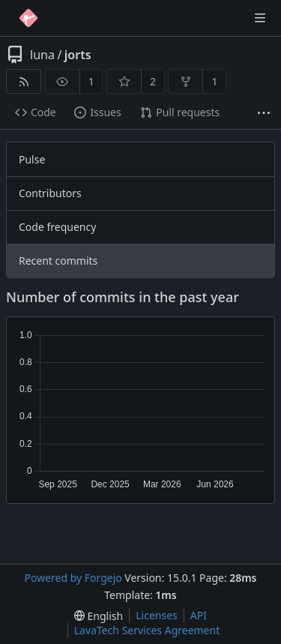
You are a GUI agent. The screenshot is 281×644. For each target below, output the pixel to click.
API (199, 615)
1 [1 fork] (214, 81)
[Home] (28, 18)
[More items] (264, 113)
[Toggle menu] (260, 18)
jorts (78, 55)
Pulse (32, 159)
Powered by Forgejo (73, 578)
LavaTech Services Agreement (147, 630)
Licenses (157, 615)
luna (42, 55)
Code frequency (57, 227)
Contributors (50, 193)
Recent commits (58, 261)
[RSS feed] (24, 81)
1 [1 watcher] (91, 81)
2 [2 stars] (153, 81)
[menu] (99, 616)
